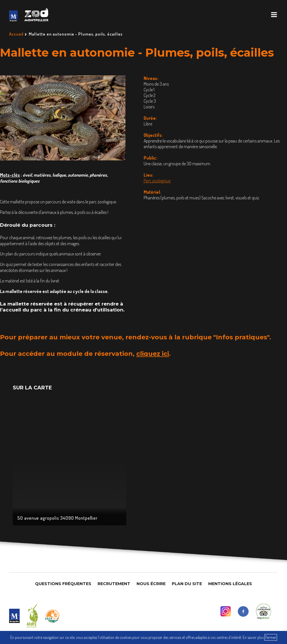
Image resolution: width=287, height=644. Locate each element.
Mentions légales (230, 584)
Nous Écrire (151, 584)
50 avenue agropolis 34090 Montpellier (58, 518)
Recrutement (114, 584)
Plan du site (187, 584)
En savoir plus (253, 637)
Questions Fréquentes (63, 584)
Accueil (16, 34)
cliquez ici (153, 354)
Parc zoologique (157, 181)
